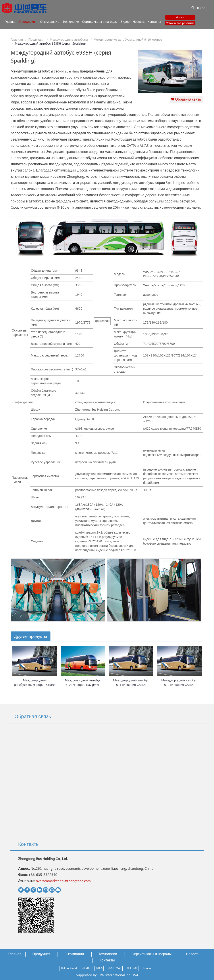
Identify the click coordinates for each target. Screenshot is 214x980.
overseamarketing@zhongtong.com (63, 881)
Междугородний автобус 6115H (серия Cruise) (131, 683)
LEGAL (132, 968)
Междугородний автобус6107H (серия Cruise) (35, 683)
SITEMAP (115, 968)
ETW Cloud (69, 968)
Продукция (36, 40)
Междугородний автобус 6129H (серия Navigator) (83, 683)
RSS (99, 968)
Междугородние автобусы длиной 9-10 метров (128, 40)
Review (147, 968)
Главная (17, 40)
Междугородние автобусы (69, 40)
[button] (28, 22)
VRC (86, 968)
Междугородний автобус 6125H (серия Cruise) (179, 683)
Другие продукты (31, 637)
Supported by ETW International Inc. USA (107, 975)
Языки (198, 8)
